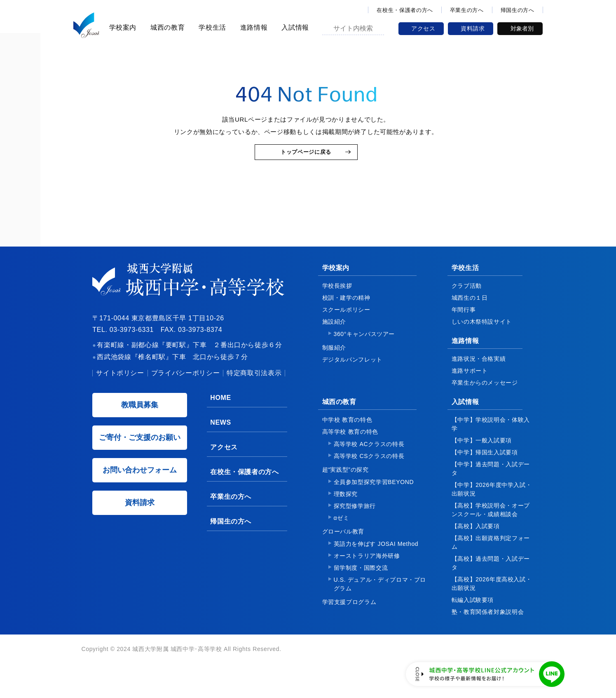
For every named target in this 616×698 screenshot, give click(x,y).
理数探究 (346, 510)
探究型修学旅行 (355, 522)
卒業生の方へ (467, 10)
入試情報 (294, 27)
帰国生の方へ (518, 10)
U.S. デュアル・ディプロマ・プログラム (380, 600)
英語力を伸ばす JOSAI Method (376, 559)
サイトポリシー (120, 389)
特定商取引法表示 (254, 389)
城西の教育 (166, 27)
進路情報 (253, 27)
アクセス (423, 28)
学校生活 (211, 27)
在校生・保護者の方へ (405, 10)
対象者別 (522, 28)
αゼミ (342, 533)
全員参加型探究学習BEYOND (374, 498)
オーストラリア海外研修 (367, 571)
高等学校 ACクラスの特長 (369, 460)
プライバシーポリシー (185, 389)
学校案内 (122, 27)
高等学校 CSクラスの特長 (369, 472)
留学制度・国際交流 (361, 583)
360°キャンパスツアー (364, 350)
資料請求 (473, 28)
